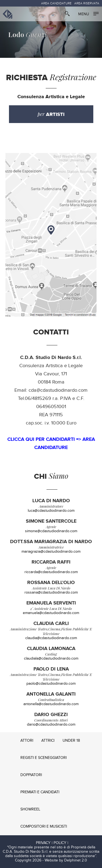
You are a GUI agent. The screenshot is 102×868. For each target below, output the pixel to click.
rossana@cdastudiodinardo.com (51, 592)
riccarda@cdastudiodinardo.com (51, 572)
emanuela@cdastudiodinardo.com (51, 613)
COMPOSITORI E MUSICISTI (44, 827)
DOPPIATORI (31, 775)
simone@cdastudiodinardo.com (51, 531)
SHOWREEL (30, 809)
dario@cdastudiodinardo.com (51, 725)
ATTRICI (48, 741)
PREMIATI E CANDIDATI (40, 792)
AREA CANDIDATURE (56, 3)
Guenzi (27, 34)
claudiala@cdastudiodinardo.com (51, 659)
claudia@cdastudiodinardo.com (51, 638)
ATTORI (27, 741)
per (51, 114)
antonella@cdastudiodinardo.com (51, 704)
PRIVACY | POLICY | (52, 843)
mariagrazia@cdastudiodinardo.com (51, 552)
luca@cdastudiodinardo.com (51, 511)
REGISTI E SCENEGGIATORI (44, 758)
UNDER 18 (71, 741)
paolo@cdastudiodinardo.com (51, 684)
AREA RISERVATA (87, 3)
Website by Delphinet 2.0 (66, 860)
